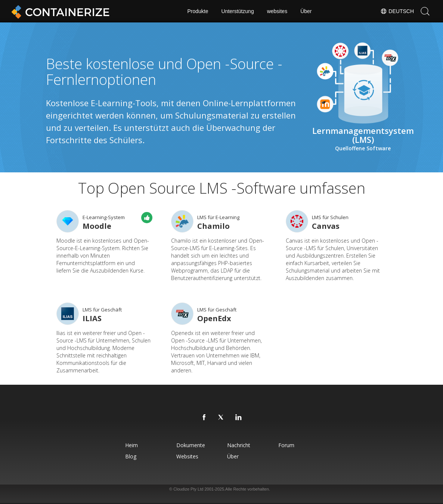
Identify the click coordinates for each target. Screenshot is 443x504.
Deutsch (397, 11)
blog (131, 456)
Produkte (198, 11)
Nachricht (239, 445)
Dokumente (191, 445)
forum (286, 445)
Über (306, 11)
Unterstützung (238, 11)
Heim (131, 445)
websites (277, 11)
